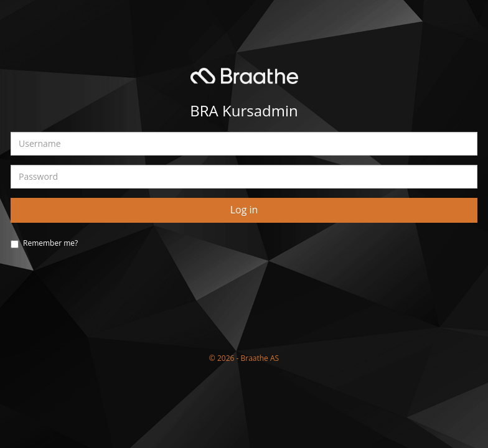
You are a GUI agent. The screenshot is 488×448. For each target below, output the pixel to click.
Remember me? (50, 243)
